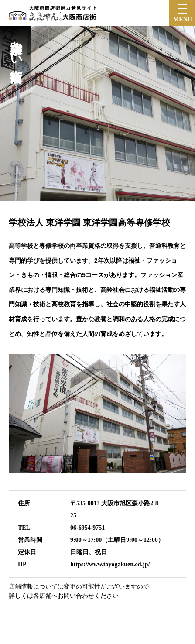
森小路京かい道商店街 (16, 47)
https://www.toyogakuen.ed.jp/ (110, 564)
